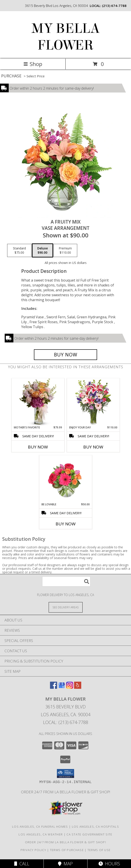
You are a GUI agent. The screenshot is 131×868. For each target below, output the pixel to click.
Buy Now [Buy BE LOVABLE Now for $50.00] (66, 524)
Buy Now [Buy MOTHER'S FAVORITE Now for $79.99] (38, 447)
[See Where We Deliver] (66, 607)
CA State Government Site (89, 834)
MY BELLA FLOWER (66, 37)
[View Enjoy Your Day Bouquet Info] (93, 402)
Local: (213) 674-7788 (66, 722)
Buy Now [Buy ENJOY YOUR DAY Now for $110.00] (93, 447)
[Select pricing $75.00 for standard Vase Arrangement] (19, 251)
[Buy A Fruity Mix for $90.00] (66, 355)
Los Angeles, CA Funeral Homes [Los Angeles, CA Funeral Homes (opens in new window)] (40, 827)
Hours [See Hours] (109, 864)
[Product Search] (66, 581)
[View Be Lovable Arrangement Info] (65, 479)
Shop (33, 64)
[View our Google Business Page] (62, 687)
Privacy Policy (33, 850)
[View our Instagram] (70, 687)
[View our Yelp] (78, 687)
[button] (65, 773)
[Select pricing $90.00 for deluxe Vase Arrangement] (43, 251)
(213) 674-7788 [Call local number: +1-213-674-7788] (114, 6)
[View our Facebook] (54, 687)
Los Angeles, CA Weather (41, 834)
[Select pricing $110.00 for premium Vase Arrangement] (65, 251)
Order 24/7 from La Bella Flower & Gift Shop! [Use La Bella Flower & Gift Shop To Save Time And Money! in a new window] (65, 792)
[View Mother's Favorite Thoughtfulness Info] (38, 402)
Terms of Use (99, 850)
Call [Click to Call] (22, 864)
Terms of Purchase (67, 850)
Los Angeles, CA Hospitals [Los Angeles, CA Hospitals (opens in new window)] (96, 827)
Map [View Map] (65, 864)
